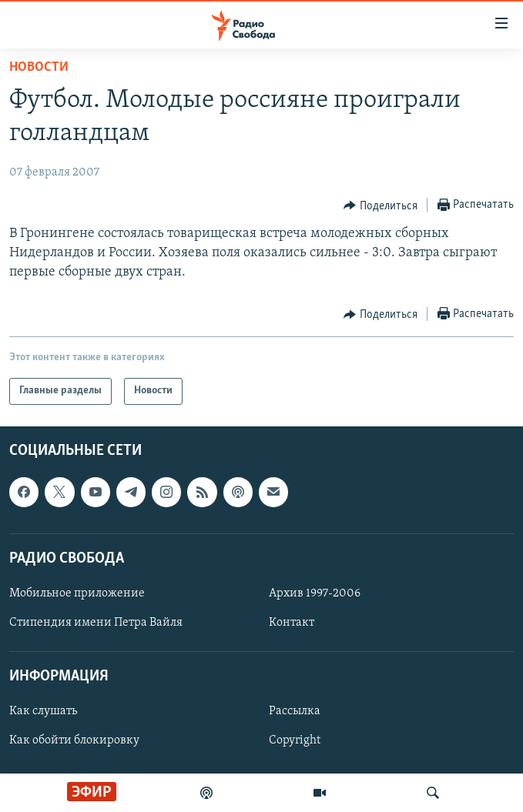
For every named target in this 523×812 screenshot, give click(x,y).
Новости (39, 67)
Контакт (292, 623)
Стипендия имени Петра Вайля (96, 623)
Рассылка (295, 711)
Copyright (295, 740)
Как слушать (43, 711)
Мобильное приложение (77, 593)
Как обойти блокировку (74, 740)
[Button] (381, 206)
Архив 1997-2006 (315, 593)
